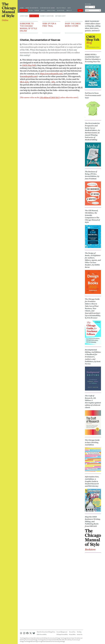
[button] (94, 7)
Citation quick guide (47, 8)
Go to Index (88, 4)
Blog (31, 10)
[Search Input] (93, 10)
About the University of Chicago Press (46, 632)
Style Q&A (24, 10)
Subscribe (61, 10)
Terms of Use (72, 632)
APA (53, 82)
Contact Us (79, 634)
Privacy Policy (72, 634)
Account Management (62, 632)
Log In (80, 10)
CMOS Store (51, 10)
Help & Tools (61, 8)
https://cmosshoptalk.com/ (51, 74)
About (43, 10)
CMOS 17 (69, 10)
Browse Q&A (34, 16)
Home (22, 8)
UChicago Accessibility (62, 634)
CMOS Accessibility (42, 634)
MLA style (24, 82)
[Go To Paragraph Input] (90, 7)
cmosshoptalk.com (29, 76)
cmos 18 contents (32, 8)
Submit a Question (47, 16)
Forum (37, 10)
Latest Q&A (24, 16)
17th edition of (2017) (50, 97)
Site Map (79, 632)
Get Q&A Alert (60, 16)
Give (69, 8)
